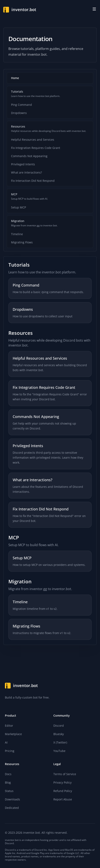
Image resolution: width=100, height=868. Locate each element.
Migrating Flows (22, 242)
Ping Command (21, 105)
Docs (8, 774)
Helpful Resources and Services (33, 140)
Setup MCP (19, 207)
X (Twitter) (60, 742)
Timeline (17, 234)
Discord (59, 726)
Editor (9, 726)
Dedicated (12, 808)
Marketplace (13, 734)
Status (9, 791)
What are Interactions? (26, 172)
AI (6, 742)
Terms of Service (65, 774)
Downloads (12, 799)
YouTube (59, 751)
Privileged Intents (23, 164)
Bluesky (59, 734)
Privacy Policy (62, 782)
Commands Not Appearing (29, 156)
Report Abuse (63, 799)
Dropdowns (19, 113)
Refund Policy (63, 791)
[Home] (20, 10)
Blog (8, 782)
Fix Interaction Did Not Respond (33, 181)
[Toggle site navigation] (94, 9)
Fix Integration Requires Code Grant (36, 148)
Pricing (10, 751)
